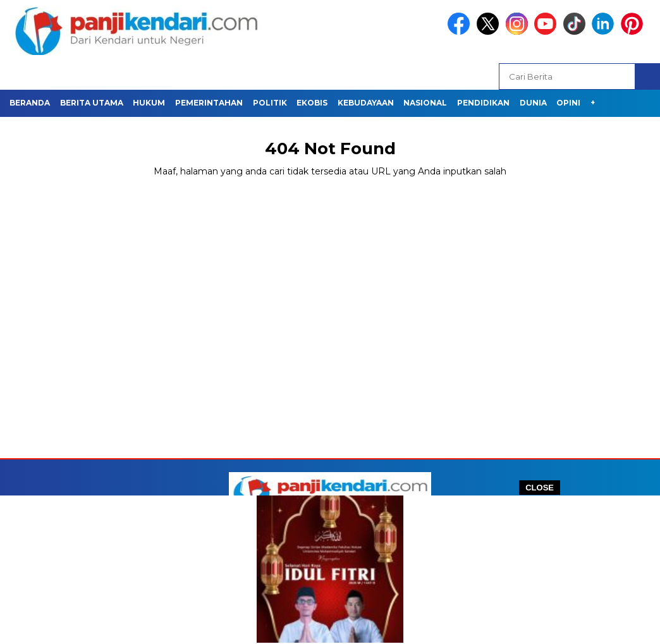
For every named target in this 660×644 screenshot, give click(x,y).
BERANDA (30, 103)
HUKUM (149, 103)
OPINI (568, 103)
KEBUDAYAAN (366, 103)
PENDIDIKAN (483, 103)
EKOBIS (312, 103)
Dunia (533, 103)
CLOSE (540, 488)
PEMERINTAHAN (209, 103)
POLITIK (270, 103)
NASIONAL (425, 103)
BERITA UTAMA (92, 103)
